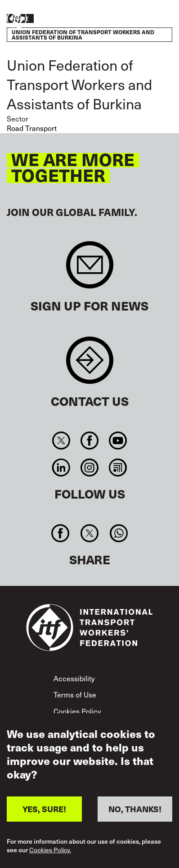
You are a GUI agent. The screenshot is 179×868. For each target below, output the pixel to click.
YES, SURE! (44, 809)
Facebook (89, 441)
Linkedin (61, 468)
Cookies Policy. (50, 850)
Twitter (61, 441)
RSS (118, 468)
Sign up (90, 269)
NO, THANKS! (135, 809)
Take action (146, 19)
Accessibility (74, 678)
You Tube (118, 441)
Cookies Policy (77, 711)
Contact (90, 365)
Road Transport (32, 128)
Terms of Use (75, 694)
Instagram (89, 468)
